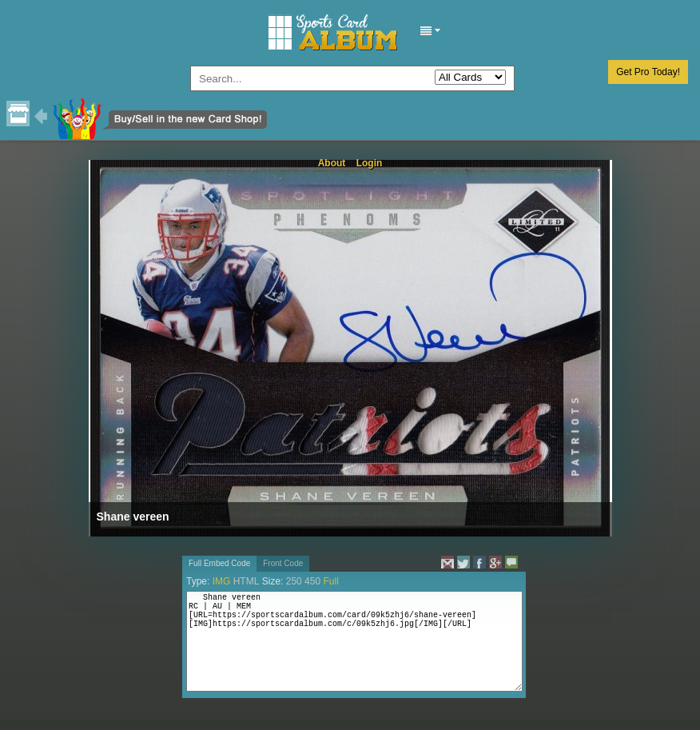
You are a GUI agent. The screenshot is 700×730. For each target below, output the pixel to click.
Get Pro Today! (648, 72)
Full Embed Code (219, 563)
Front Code (283, 563)
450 (312, 581)
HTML (247, 581)
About (332, 163)
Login (370, 163)
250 (294, 581)
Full (330, 581)
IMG (222, 581)
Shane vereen (133, 517)
